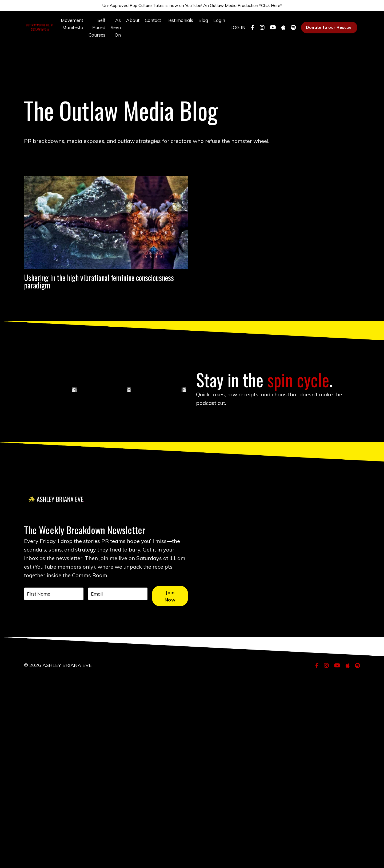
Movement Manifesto (64, 27)
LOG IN (236, 31)
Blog (201, 23)
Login (217, 23)
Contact (148, 23)
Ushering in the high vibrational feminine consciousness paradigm (99, 313)
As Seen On (110, 31)
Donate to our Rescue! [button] (329, 31)
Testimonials (176, 23)
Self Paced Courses (90, 31)
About (127, 23)
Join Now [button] (174, 789)
